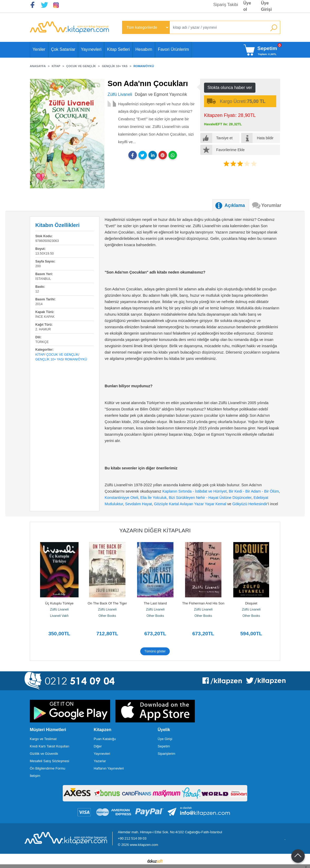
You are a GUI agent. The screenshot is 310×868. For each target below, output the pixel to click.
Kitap (40, 355)
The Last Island (155, 603)
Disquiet (251, 603)
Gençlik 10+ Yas (49, 359)
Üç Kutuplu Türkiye (59, 603)
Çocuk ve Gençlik (62, 355)
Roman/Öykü (76, 359)
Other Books (107, 616)
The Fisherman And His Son (203, 603)
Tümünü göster (155, 651)
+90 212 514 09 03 (132, 838)
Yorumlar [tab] (271, 205)
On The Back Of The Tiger (107, 603)
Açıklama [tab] (235, 205)
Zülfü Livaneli (59, 609)
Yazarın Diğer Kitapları (155, 530)
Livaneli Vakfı (59, 616)
